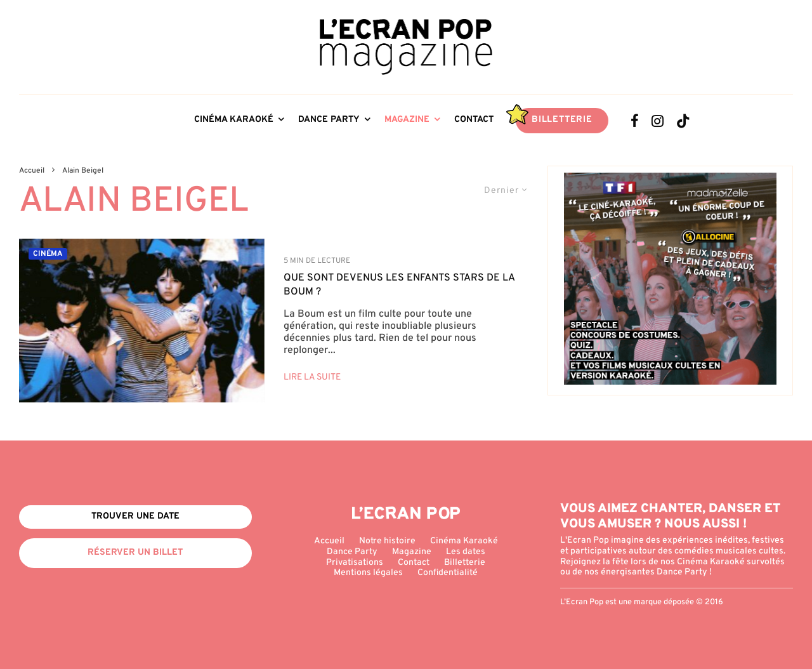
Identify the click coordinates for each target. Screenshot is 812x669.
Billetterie (562, 120)
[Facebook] (635, 121)
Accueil (329, 541)
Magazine (407, 120)
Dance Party (329, 120)
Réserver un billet (135, 553)
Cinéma (48, 254)
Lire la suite (312, 377)
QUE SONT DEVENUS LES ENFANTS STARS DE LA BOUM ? (399, 285)
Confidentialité (448, 573)
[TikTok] (683, 121)
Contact (474, 120)
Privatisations (355, 563)
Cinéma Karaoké (234, 120)
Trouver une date (135, 516)
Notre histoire (387, 541)
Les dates (466, 552)
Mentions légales (368, 573)
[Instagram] (658, 121)
